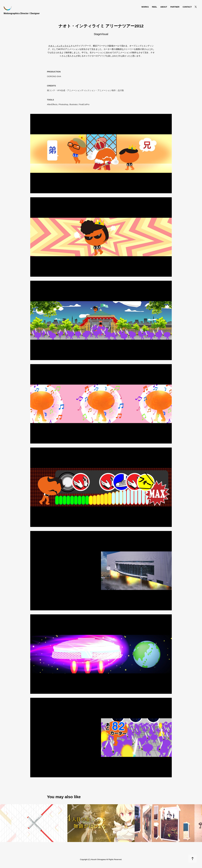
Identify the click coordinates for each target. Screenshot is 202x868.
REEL (155, 7)
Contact (187, 7)
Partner (175, 7)
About (164, 7)
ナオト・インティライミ (59, 46)
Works (145, 7)
